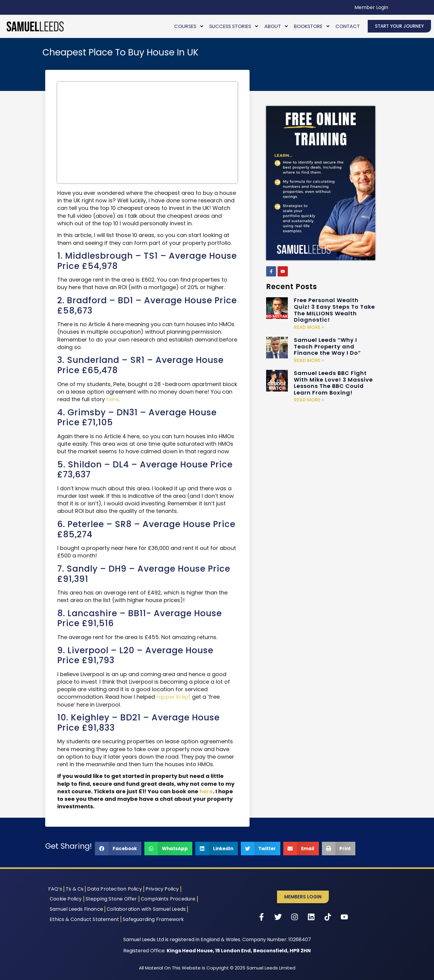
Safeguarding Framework (153, 919)
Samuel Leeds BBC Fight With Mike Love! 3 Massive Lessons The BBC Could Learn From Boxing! (333, 383)
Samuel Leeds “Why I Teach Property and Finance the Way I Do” (327, 346)
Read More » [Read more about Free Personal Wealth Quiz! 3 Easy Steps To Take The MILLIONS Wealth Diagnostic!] (309, 327)
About (277, 26)
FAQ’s (55, 889)
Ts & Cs (75, 889)
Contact (348, 26)
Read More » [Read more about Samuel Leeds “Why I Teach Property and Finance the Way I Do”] (309, 360)
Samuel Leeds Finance (76, 909)
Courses (189, 26)
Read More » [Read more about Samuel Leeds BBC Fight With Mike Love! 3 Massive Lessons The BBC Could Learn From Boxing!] (309, 400)
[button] (118, 849)
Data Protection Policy (114, 889)
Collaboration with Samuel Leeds (146, 909)
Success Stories (234, 26)
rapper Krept (173, 697)
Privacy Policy (162, 889)
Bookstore (312, 26)
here (112, 399)
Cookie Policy (66, 899)
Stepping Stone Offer (111, 899)
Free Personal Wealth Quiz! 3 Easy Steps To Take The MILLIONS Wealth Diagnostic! (334, 310)
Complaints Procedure (168, 899)
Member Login (371, 7)
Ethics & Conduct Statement (84, 919)
